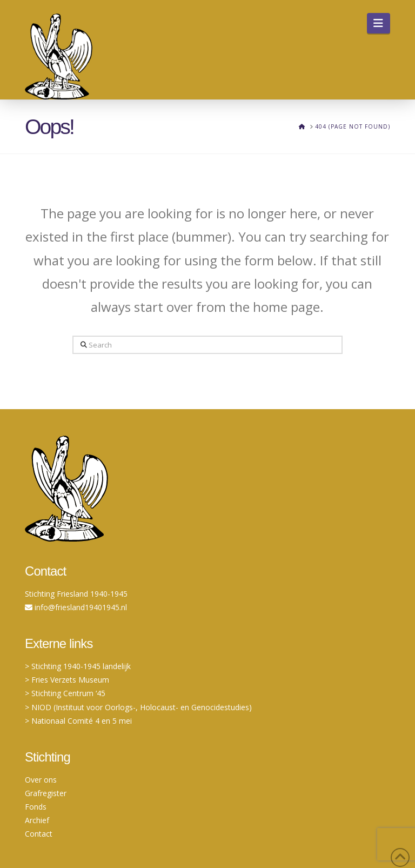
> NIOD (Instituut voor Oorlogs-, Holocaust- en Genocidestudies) (138, 707)
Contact (39, 834)
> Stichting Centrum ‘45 (65, 693)
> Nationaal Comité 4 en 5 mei (78, 721)
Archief (37, 820)
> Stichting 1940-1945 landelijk (78, 666)
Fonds (36, 807)
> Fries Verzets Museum (67, 680)
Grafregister (46, 793)
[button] (379, 23)
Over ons (41, 780)
